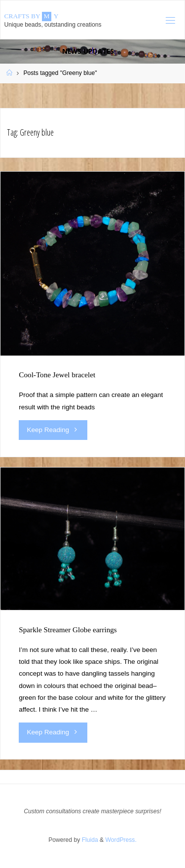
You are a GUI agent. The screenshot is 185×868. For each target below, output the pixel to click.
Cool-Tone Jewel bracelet (57, 375)
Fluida (89, 840)
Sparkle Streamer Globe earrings (68, 630)
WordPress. (121, 840)
